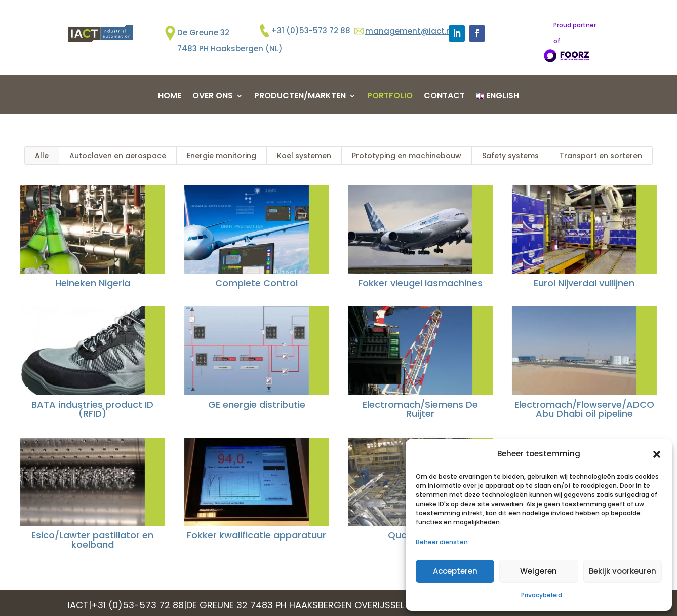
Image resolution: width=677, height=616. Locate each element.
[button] (657, 454)
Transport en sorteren (601, 156)
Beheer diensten (442, 542)
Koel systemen (304, 156)
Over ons (213, 97)
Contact (444, 97)
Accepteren (455, 571)
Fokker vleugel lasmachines (420, 283)
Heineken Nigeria (92, 283)
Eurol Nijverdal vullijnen (584, 283)
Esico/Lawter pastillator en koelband (92, 540)
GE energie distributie (256, 405)
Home (170, 97)
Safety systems (510, 156)
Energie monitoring (222, 156)
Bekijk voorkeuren (623, 571)
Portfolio (390, 97)
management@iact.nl (409, 31)
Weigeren (539, 571)
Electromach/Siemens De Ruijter (420, 409)
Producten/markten (300, 97)
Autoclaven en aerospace (118, 156)
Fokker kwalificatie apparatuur (255, 535)
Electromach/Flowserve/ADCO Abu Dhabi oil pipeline (583, 409)
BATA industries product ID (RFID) (92, 409)
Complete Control (255, 283)
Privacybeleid (542, 595)
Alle (42, 156)
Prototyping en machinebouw (407, 156)
